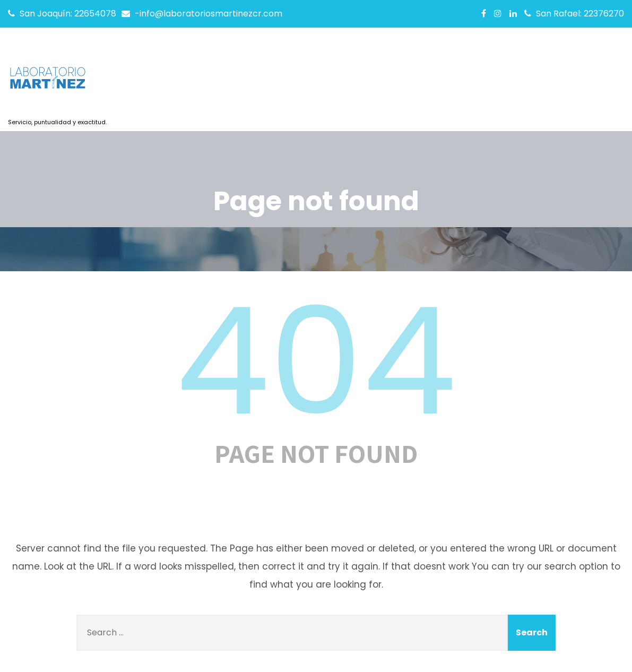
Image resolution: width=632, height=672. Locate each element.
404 (316, 361)
